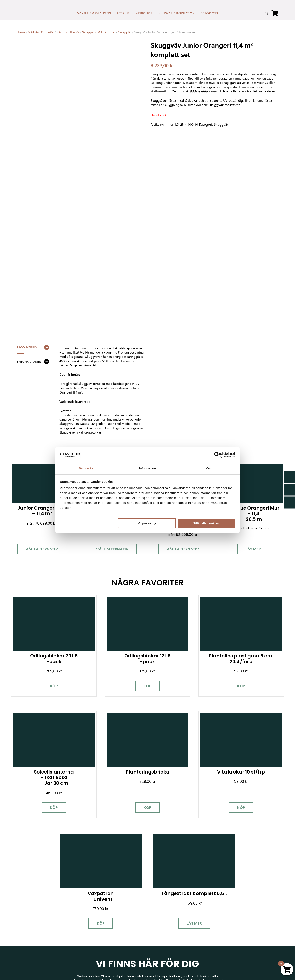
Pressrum (225, 940)
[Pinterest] (49, 925)
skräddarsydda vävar (201, 91)
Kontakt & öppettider (167, 900)
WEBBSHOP (144, 13)
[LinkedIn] (63, 925)
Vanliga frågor (161, 936)
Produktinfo (27, 348)
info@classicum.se (96, 921)
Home (21, 32)
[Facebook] (20, 925)
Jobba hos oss (229, 928)
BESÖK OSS (209, 13)
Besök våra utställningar (186, 850)
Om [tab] (209, 468)
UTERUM (123, 13)
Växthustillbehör (68, 32)
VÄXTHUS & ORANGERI (94, 13)
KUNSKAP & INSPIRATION (177, 13)
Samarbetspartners (233, 922)
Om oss (156, 942)
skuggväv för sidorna (225, 105)
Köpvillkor (158, 924)
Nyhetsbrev (159, 906)
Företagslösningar (164, 918)
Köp (49, 673)
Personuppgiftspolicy (234, 946)
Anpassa (147, 523)
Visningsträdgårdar (232, 916)
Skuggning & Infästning (99, 32)
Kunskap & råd (161, 930)
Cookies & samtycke (166, 912)
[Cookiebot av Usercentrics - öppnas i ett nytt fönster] (217, 455)
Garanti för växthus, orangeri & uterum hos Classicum (247, 908)
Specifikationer (29, 362)
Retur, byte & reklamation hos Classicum (181, 948)
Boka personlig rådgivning (111, 850)
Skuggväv (125, 32)
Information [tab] (147, 468)
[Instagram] (34, 925)
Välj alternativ (42, 549)
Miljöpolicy (225, 900)
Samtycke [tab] (86, 468)
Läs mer (253, 549)
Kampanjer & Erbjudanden (237, 934)
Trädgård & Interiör (41, 32)
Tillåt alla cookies (206, 523)
